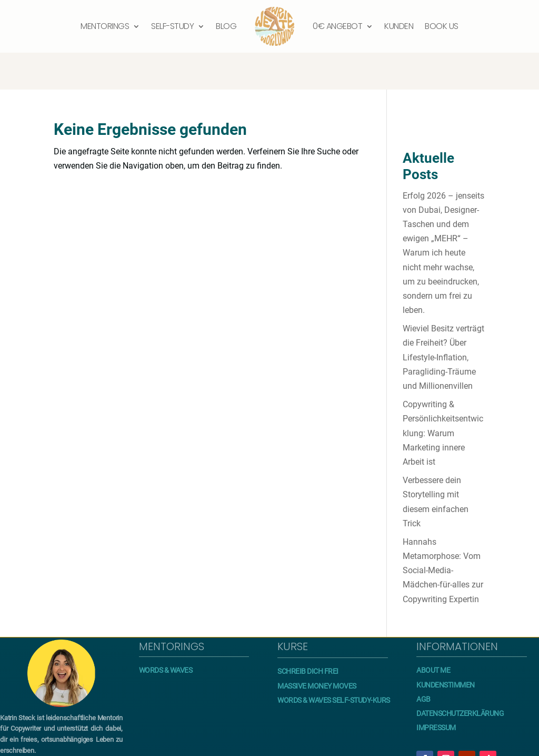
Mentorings (105, 26)
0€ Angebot (337, 26)
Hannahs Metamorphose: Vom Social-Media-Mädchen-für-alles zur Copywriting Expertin (443, 534)
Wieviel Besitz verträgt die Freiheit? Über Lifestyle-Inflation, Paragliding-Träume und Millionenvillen (443, 320)
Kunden (399, 26)
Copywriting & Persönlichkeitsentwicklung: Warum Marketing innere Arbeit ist (443, 396)
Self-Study (172, 26)
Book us (442, 26)
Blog (226, 26)
